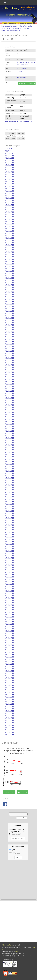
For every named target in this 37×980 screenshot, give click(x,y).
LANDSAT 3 (9, 149)
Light (12, 850)
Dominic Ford (8, 945)
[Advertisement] (18, 881)
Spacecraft (13, 23)
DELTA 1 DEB (9, 156)
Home (5, 23)
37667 (19, 72)
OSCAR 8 (8, 151)
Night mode (15, 853)
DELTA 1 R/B (9, 153)
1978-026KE (22, 77)
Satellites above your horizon (19, 28)
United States (22, 68)
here (17, 952)
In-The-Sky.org (10, 8)
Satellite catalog (26, 23)
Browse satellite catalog (10, 26)
